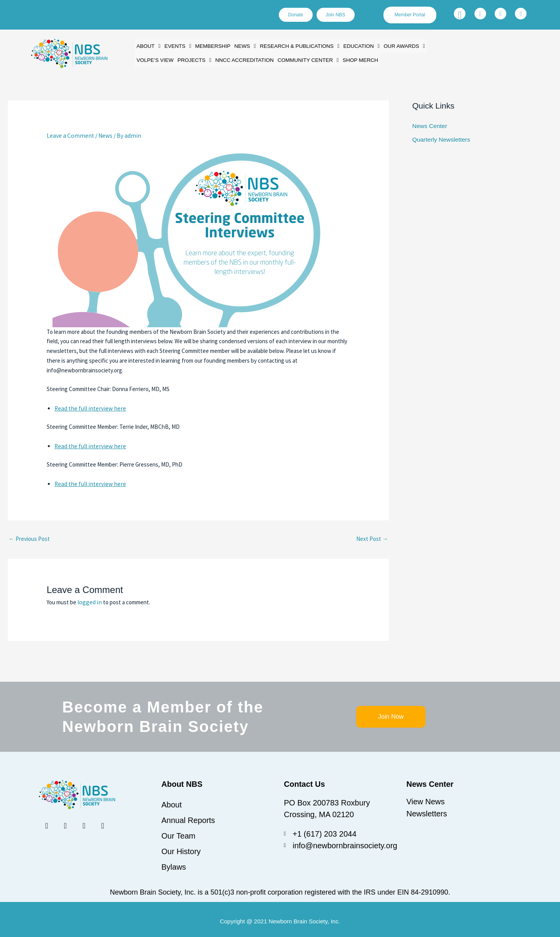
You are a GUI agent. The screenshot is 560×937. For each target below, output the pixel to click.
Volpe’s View (154, 59)
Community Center (303, 59)
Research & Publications (295, 46)
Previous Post (29, 535)
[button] (148, 46)
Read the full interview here (88, 405)
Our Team (178, 832)
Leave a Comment (68, 133)
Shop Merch (353, 59)
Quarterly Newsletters (440, 136)
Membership (211, 46)
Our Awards (396, 46)
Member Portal (410, 15)
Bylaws (174, 863)
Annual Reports (188, 816)
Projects (192, 59)
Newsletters (427, 809)
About (148, 46)
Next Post (372, 535)
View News (426, 798)
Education (355, 46)
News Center (429, 123)
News (242, 46)
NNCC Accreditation (241, 59)
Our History (181, 848)
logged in (88, 598)
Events (177, 46)
